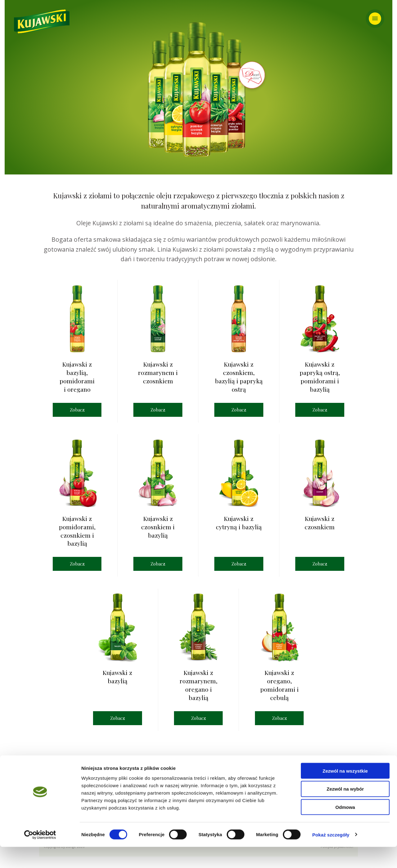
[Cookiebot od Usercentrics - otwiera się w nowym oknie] (40, 856)
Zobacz (77, 410)
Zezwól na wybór (345, 810)
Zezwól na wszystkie (345, 792)
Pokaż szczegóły (331, 856)
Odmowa (345, 828)
